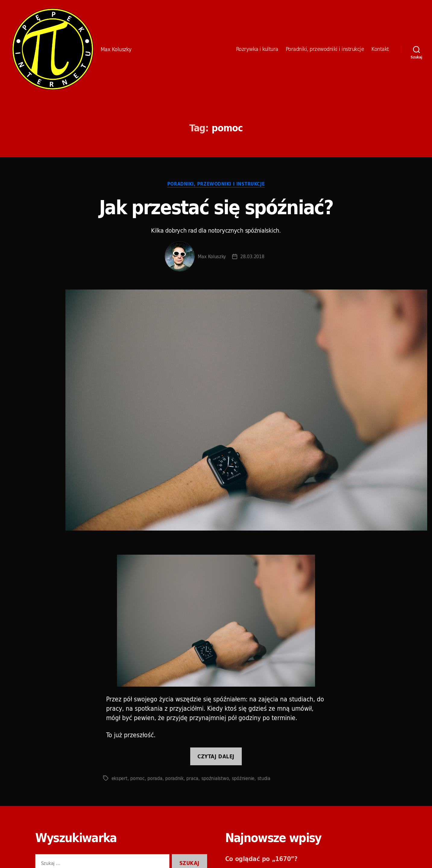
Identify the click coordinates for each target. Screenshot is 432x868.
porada (155, 778)
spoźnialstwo (215, 778)
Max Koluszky (212, 256)
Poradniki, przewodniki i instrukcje (325, 49)
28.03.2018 (252, 256)
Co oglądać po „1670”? (261, 859)
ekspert (120, 778)
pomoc (137, 778)
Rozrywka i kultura (257, 49)
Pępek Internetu (53, 49)
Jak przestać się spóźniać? (216, 207)
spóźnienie (243, 778)
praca (192, 778)
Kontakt (380, 49)
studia (264, 778)
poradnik (174, 778)
